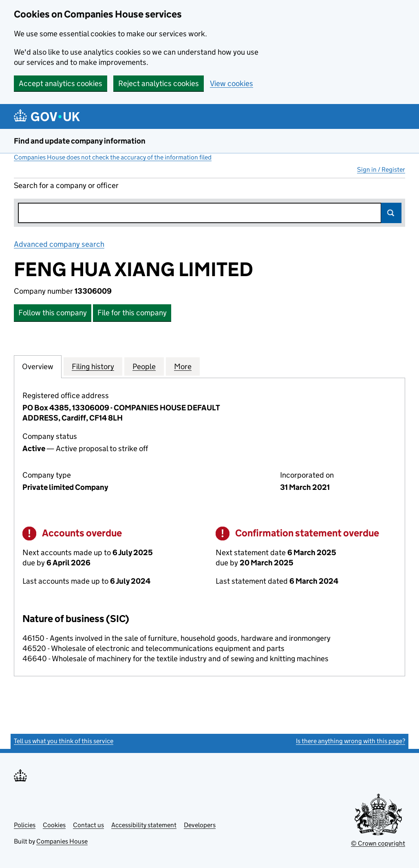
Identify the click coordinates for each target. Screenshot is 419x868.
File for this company (132, 313)
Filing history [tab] (93, 366)
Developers (200, 825)
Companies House (62, 841)
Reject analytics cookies (159, 83)
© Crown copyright (378, 843)
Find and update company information (80, 141)
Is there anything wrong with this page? (351, 741)
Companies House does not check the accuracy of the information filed (113, 157)
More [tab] (183, 366)
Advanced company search (59, 244)
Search (391, 213)
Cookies (54, 825)
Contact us (88, 825)
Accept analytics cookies (61, 83)
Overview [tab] (38, 366)
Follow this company (53, 313)
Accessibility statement (144, 825)
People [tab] (144, 366)
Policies (25, 825)
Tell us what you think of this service (64, 741)
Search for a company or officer (66, 185)
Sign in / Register (381, 169)
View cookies (232, 83)
